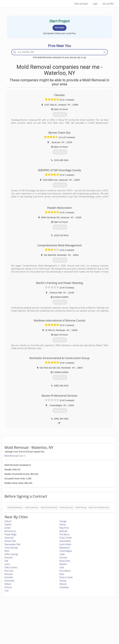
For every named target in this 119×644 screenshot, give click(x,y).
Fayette (8, 524)
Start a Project (81, 4)
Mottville (64, 531)
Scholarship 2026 (90, 616)
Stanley (63, 581)
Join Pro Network (51, 616)
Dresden (9, 558)
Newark (63, 564)
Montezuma (10, 531)
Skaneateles (65, 541)
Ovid (62, 567)
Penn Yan (9, 571)
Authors (86, 622)
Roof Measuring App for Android (57, 629)
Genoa (63, 524)
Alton (7, 551)
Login (95, 4)
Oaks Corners (11, 567)
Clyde (62, 554)
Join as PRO (108, 4)
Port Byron (65, 534)
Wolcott (63, 584)
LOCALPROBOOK (22, 4)
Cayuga (63, 521)
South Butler (66, 544)
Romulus (9, 574)
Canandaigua (66, 551)
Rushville (9, 577)
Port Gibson (65, 571)
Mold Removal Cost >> (15, 456)
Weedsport (65, 548)
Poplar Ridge (10, 534)
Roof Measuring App (52, 622)
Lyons (7, 564)
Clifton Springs (11, 554)
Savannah (9, 538)
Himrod (8, 587)
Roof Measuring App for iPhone (57, 626)
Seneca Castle (66, 577)
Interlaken (64, 587)
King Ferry (64, 528)
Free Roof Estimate (22, 626)
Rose (62, 574)
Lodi (7, 591)
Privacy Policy (89, 619)
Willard (8, 584)
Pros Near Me (20, 619)
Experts (47, 619)
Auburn (8, 521)
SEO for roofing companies (94, 629)
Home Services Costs (23, 616)
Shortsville (9, 581)
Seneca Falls (10, 541)
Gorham (63, 558)
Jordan (8, 528)
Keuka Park (65, 561)
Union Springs (11, 548)
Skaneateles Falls (12, 544)
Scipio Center (66, 538)
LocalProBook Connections (94, 626)
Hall (6, 561)
